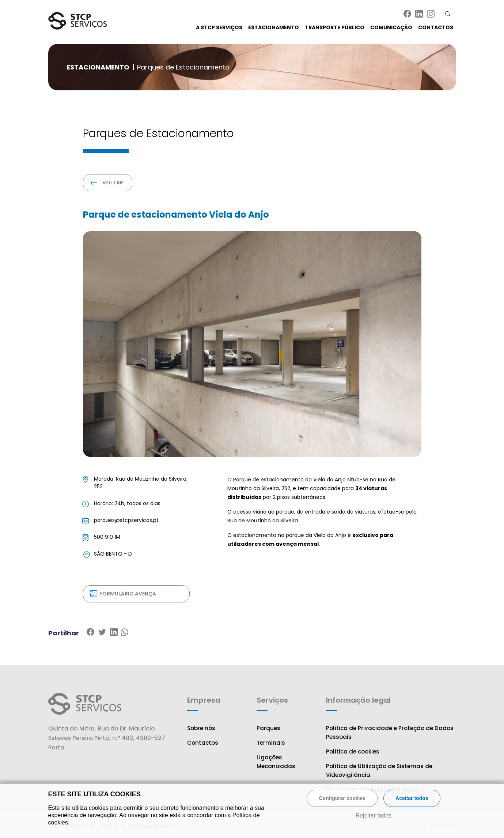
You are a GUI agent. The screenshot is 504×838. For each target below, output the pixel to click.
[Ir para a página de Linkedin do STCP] (420, 14)
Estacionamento (274, 27)
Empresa (204, 700)
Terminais (271, 743)
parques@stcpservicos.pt (126, 520)
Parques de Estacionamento (183, 67)
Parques (268, 728)
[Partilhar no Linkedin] (102, 632)
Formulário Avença (124, 594)
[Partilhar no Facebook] (90, 632)
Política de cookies (353, 751)
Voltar (107, 183)
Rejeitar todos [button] (374, 816)
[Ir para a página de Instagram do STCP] (432, 14)
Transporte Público (335, 27)
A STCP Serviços (219, 27)
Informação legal (358, 700)
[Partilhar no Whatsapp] (124, 633)
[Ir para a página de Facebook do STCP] (408, 14)
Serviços (272, 700)
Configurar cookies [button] (342, 798)
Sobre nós (201, 728)
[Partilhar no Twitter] (114, 632)
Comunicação (391, 27)
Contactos (436, 27)
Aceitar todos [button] (412, 798)
